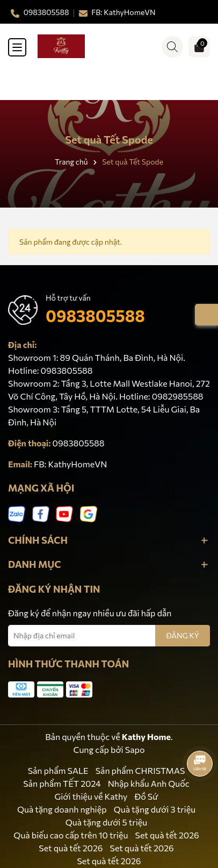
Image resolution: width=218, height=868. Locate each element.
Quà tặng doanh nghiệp (62, 809)
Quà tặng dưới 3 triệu (155, 809)
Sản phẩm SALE (58, 770)
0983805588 (95, 315)
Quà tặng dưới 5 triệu (107, 822)
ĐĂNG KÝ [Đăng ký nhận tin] (183, 635)
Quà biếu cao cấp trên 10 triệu (71, 835)
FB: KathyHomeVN (70, 464)
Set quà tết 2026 (167, 835)
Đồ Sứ (146, 796)
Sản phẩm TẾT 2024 (62, 783)
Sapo (135, 749)
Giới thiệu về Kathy (91, 796)
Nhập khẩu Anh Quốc (149, 783)
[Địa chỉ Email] (109, 636)
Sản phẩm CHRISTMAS (140, 770)
